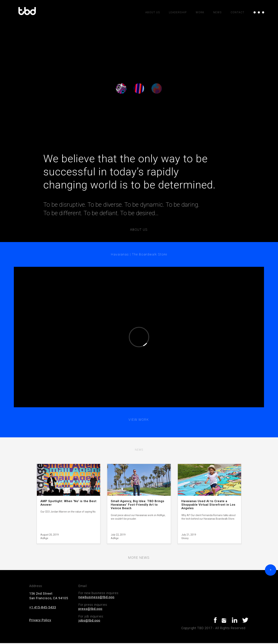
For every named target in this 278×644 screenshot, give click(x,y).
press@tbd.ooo (90, 609)
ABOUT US (153, 12)
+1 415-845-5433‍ (43, 607)
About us (139, 230)
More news (139, 558)
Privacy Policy (40, 620)
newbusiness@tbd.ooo (96, 597)
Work (200, 12)
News (218, 12)
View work (139, 420)
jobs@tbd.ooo (89, 620)
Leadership (178, 12)
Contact (238, 12)
